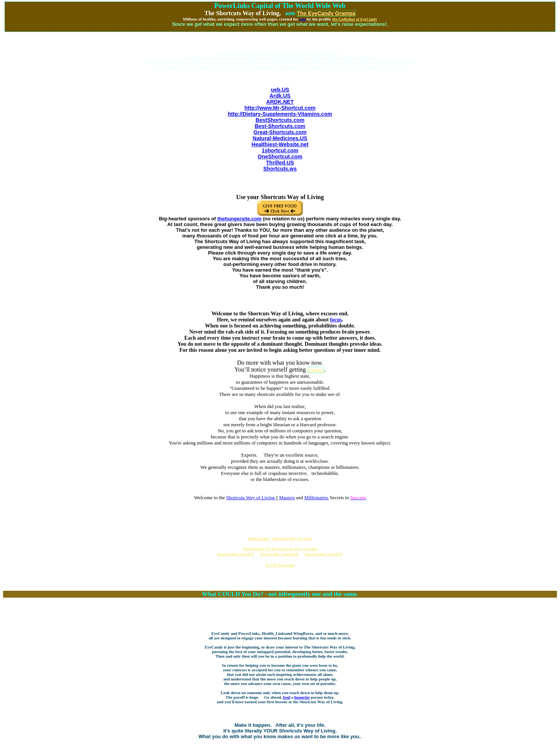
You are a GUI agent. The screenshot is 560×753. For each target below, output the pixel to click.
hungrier (302, 697)
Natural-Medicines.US (280, 138)
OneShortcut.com (280, 157)
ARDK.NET (280, 102)
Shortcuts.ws (280, 169)
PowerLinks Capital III (279, 554)
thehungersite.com (239, 219)
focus (336, 320)
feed (287, 697)
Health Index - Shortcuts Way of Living (280, 539)
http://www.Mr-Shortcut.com (280, 108)
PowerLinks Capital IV (324, 554)
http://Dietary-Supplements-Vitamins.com (280, 114)
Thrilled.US (280, 163)
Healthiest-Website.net (280, 144)
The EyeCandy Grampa (326, 13)
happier (316, 370)
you (303, 19)
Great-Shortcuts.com (280, 132)
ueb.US (280, 90)
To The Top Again (280, 565)
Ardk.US (280, 96)
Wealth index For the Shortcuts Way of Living (280, 549)
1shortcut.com (280, 150)
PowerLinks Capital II (236, 554)
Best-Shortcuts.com (280, 126)
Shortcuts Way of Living (251, 498)
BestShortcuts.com (280, 120)
